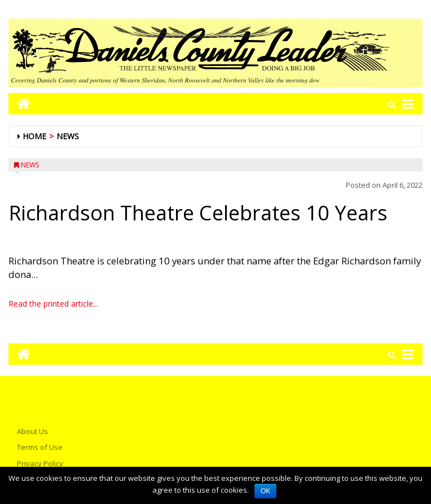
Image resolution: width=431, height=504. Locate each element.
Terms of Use (40, 447)
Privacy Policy (40, 463)
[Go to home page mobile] (19, 103)
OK (265, 491)
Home (34, 136)
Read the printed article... (53, 304)
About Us (32, 431)
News (68, 136)
